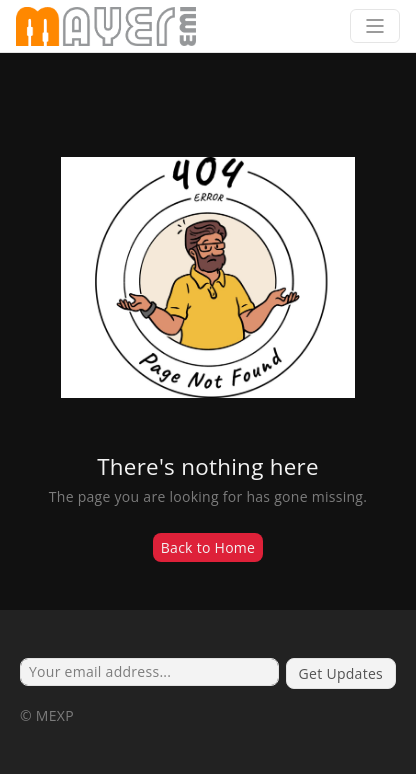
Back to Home (208, 547)
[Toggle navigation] (375, 26)
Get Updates (341, 673)
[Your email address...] (149, 672)
